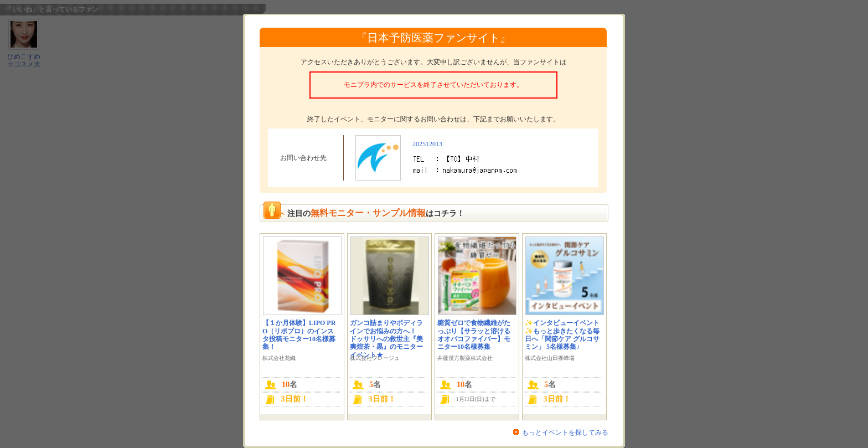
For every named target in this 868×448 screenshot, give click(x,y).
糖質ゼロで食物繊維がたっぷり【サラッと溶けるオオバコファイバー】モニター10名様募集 (474, 335)
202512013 (427, 144)
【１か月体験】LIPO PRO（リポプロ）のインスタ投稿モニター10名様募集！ (299, 335)
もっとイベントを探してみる (565, 432)
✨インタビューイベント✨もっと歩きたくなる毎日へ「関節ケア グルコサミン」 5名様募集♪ (562, 335)
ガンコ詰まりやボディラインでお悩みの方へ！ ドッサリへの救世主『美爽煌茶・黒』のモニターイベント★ (386, 339)
